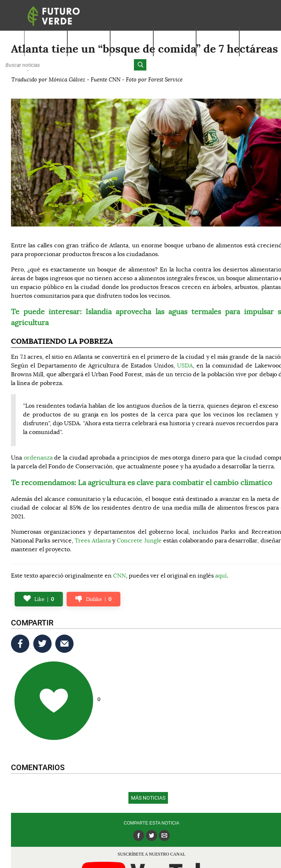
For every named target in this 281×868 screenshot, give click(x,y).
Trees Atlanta (93, 541)
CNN (119, 576)
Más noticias (148, 798)
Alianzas (261, 43)
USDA (185, 366)
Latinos (175, 43)
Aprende (89, 43)
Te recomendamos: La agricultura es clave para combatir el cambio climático (142, 483)
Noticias (132, 43)
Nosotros (46, 43)
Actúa (218, 43)
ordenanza (38, 458)
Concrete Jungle (139, 541)
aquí (221, 576)
